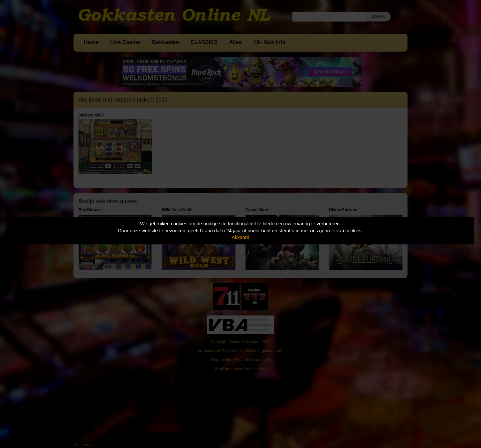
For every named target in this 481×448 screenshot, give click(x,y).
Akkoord (241, 237)
